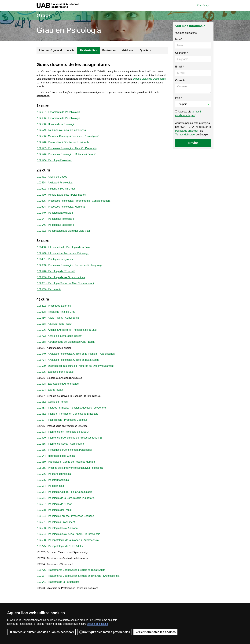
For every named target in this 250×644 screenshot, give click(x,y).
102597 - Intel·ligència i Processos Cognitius (62, 431)
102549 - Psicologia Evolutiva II (55, 217)
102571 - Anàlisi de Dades (52, 180)
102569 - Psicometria (49, 296)
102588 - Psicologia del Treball (55, 524)
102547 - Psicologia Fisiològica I (55, 223)
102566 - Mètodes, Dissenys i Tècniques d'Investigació (68, 138)
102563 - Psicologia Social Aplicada (57, 543)
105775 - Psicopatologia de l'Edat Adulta (60, 561)
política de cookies (97, 624)
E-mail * (180, 67)
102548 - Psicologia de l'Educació (56, 277)
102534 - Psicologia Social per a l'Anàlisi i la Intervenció (69, 549)
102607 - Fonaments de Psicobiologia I (59, 113)
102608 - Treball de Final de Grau (56, 319)
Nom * (179, 39)
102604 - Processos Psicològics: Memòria (61, 211)
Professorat (109, 50)
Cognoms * (182, 53)
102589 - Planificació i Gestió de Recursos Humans (66, 474)
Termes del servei (185, 135)
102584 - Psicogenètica (50, 499)
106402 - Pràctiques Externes (54, 312)
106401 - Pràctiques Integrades (55, 265)
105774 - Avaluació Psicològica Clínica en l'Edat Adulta (68, 368)
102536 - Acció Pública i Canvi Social (58, 325)
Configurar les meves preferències (105, 632)
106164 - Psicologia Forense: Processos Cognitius (66, 530)
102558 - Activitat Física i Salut (55, 331)
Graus (45, 15)
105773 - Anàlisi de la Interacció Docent (60, 344)
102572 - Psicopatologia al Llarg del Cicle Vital (63, 236)
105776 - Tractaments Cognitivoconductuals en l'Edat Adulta (71, 586)
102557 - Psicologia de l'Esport (55, 518)
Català (205, 5)
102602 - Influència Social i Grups (56, 192)
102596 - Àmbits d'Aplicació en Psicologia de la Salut (67, 337)
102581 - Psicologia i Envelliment (56, 536)
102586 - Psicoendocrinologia (54, 487)
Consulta (180, 80)
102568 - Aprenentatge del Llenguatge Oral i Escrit (66, 350)
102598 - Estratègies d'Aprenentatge (58, 393)
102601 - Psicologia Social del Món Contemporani (65, 290)
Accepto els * (188, 114)
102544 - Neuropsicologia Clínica (56, 468)
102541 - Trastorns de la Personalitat (58, 599)
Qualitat (145, 50)
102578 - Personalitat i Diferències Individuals (63, 144)
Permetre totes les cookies (155, 632)
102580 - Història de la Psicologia (56, 126)
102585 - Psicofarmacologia (53, 493)
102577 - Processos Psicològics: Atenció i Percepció (67, 151)
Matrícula (127, 50)
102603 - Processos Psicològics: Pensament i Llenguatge (70, 271)
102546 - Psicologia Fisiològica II (56, 229)
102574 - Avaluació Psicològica (55, 186)
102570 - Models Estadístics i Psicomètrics (61, 198)
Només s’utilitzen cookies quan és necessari (41, 632)
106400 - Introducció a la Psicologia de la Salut (64, 252)
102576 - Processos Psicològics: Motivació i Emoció (67, 157)
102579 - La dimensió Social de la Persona (61, 132)
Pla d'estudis (87, 50)
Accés (71, 50)
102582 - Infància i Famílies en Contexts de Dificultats (68, 424)
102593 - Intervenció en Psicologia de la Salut (63, 443)
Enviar (193, 143)
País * (179, 98)
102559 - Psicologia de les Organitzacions (61, 283)
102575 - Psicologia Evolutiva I (55, 163)
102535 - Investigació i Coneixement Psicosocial (64, 462)
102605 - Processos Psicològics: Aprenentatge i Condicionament (74, 205)
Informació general (50, 50)
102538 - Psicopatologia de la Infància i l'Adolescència (68, 555)
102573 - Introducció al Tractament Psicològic (63, 259)
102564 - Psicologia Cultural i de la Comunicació (65, 505)
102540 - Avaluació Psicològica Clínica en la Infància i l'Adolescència (76, 362)
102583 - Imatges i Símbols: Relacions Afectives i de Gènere (71, 418)
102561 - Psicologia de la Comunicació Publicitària (66, 512)
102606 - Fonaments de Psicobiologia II (60, 120)
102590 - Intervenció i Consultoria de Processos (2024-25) (70, 449)
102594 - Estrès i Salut (50, 400)
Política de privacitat (187, 131)
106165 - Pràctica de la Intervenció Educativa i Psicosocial (70, 480)
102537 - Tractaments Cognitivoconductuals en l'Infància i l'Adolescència (78, 592)
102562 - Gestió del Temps (52, 412)
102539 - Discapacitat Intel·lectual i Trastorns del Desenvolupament (75, 375)
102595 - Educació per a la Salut (56, 381)
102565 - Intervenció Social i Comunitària (61, 456)
